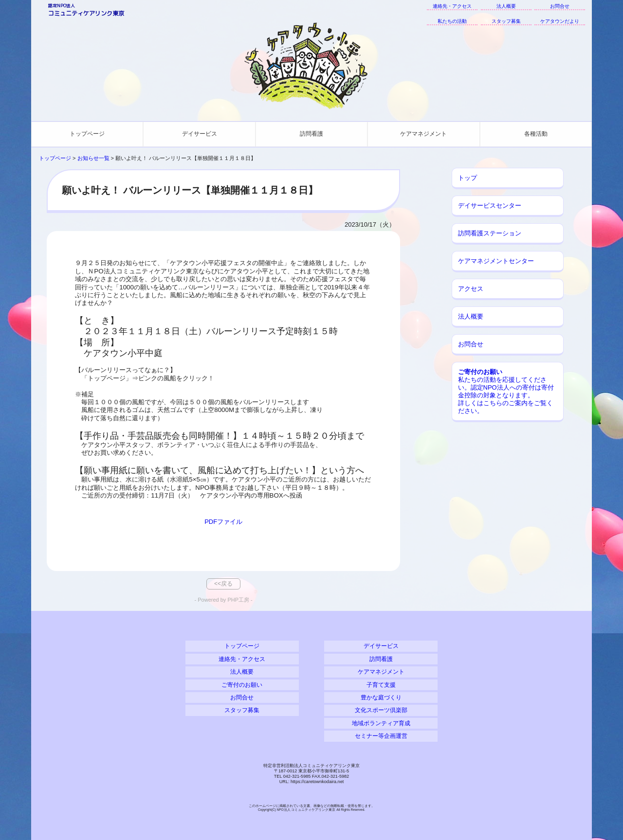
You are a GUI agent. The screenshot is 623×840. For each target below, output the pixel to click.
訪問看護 (311, 134)
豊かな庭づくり (381, 697)
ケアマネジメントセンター (496, 261)
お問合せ (560, 6)
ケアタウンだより (560, 21)
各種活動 (536, 134)
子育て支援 (381, 685)
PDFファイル (223, 522)
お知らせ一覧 (93, 158)
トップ (467, 178)
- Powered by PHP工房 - (224, 600)
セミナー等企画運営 (381, 736)
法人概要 (506, 6)
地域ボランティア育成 (381, 723)
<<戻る (223, 584)
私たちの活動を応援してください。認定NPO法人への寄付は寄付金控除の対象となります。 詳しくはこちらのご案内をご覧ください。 (506, 391)
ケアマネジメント (423, 134)
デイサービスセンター (490, 206)
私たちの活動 (452, 21)
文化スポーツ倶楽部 (381, 710)
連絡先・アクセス (452, 6)
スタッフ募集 (506, 21)
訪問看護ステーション (490, 233)
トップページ (87, 134)
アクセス (471, 289)
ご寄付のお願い (242, 685)
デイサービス (200, 134)
